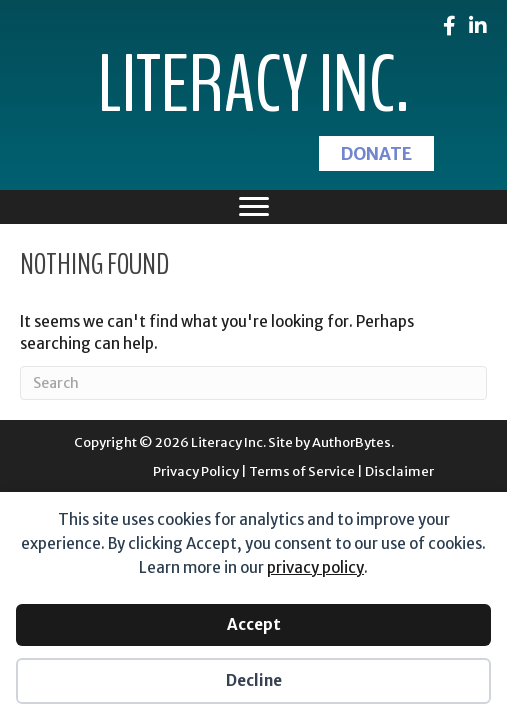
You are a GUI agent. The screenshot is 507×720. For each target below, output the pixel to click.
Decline (254, 680)
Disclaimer (399, 471)
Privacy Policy (196, 471)
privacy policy (315, 567)
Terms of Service (302, 471)
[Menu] (254, 207)
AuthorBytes (351, 442)
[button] (376, 153)
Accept (254, 624)
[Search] (253, 383)
